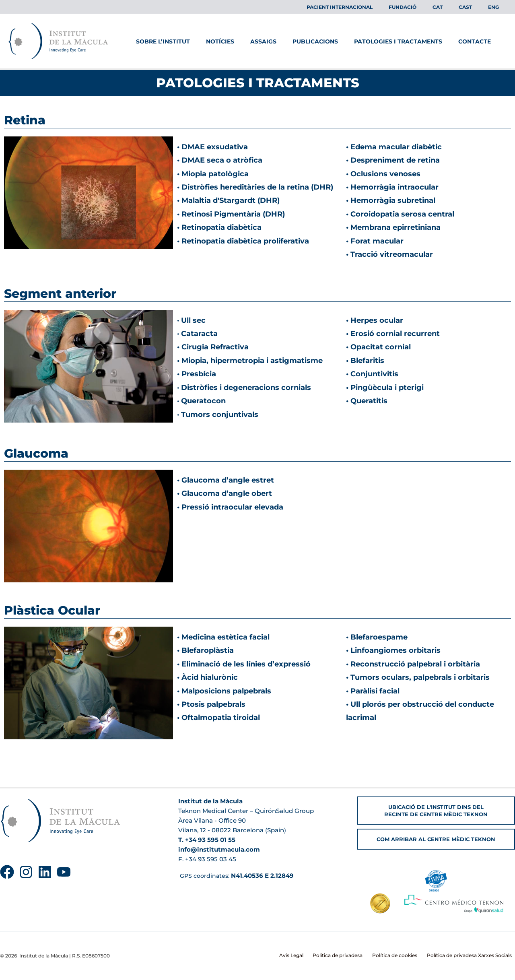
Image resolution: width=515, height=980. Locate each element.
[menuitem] (454, 7)
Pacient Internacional (369, 7)
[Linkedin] (45, 865)
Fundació (425, 7)
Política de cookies (403, 956)
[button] (436, 803)
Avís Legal (309, 956)
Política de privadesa (350, 956)
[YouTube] (64, 865)
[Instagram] (26, 865)
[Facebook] (7, 865)
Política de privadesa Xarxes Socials (473, 956)
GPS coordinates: (237, 868)
